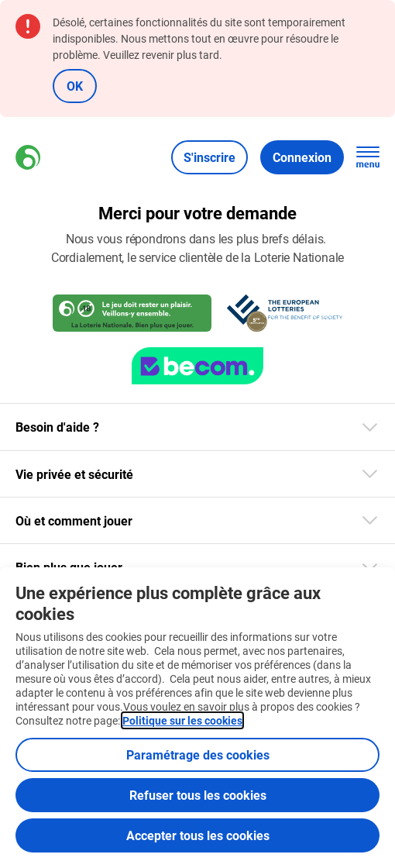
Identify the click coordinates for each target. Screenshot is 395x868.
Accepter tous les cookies (198, 835)
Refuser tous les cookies (198, 795)
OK (75, 86)
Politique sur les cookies (182, 720)
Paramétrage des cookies (198, 754)
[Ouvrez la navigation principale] (368, 157)
